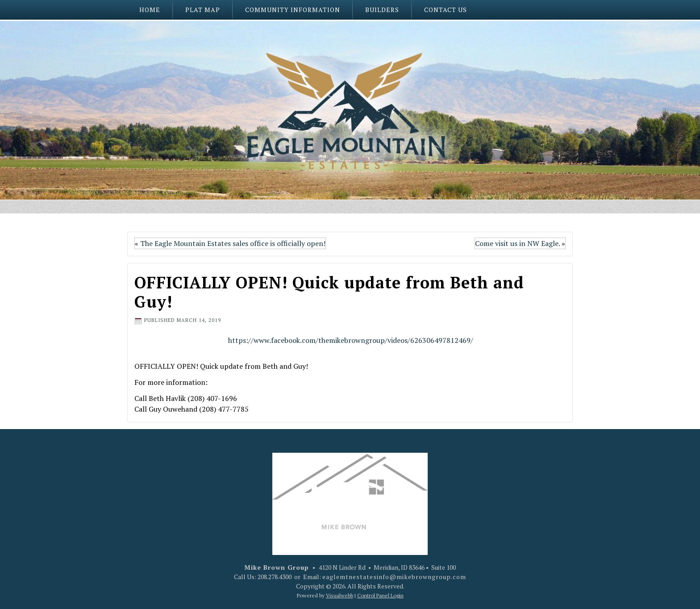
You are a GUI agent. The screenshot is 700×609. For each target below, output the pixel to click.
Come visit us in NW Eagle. (517, 243)
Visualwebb (340, 595)
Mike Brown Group (277, 567)
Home (150, 10)
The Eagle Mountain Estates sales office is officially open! (233, 243)
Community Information (293, 10)
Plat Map (203, 10)
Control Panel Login (380, 595)
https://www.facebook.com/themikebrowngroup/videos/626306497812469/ (351, 340)
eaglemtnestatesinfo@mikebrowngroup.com (394, 577)
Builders (382, 10)
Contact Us (446, 10)
